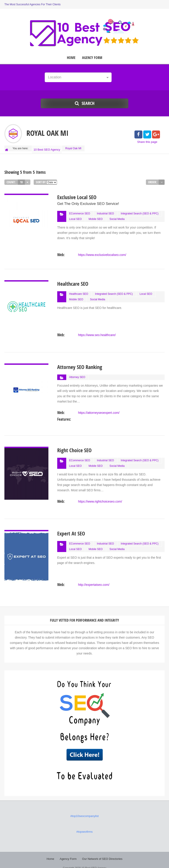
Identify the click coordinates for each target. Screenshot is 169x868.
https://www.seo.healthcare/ (97, 329)
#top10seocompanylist (84, 810)
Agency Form (92, 58)
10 (21, 180)
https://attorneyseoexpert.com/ (99, 407)
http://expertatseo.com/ (94, 579)
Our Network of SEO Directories (101, 853)
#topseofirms (85, 826)
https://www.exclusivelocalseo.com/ (102, 250)
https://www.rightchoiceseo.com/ (100, 495)
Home (71, 58)
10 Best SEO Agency (48, 148)
